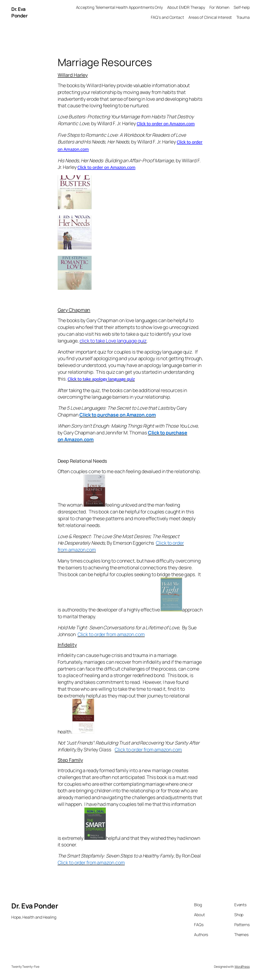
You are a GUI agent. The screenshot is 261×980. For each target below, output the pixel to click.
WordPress (242, 967)
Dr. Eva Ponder (19, 12)
